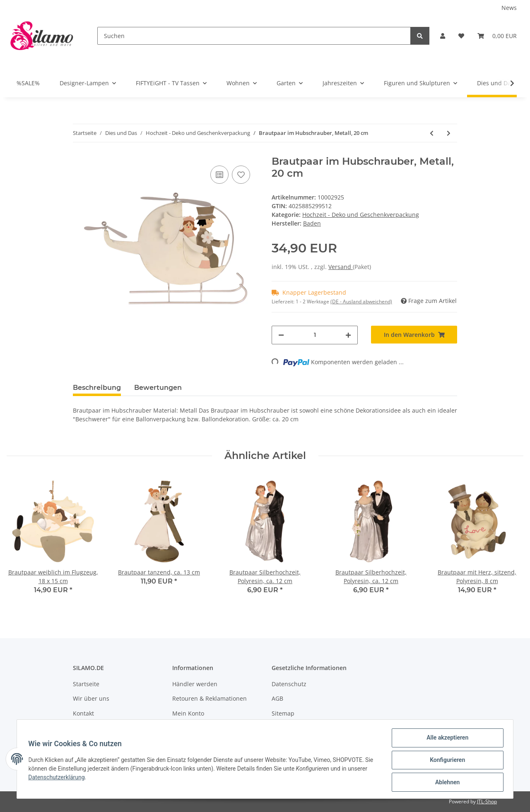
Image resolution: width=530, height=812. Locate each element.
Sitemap (283, 713)
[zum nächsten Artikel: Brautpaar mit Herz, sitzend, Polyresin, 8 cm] (449, 133)
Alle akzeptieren (445, 740)
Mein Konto (188, 713)
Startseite (86, 684)
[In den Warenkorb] (414, 335)
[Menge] (315, 335)
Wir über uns (91, 698)
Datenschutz (289, 684)
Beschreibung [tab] (97, 388)
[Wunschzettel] (461, 36)
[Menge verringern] (281, 335)
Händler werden (195, 684)
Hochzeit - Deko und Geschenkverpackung (361, 215)
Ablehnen (445, 783)
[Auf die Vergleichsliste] (219, 175)
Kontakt (83, 713)
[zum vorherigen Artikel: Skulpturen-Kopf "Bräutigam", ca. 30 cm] (432, 133)
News (509, 8)
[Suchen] (254, 36)
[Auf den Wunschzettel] (241, 175)
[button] (443, 36)
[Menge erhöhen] (348, 335)
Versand (341, 267)
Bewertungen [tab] (158, 388)
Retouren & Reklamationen (210, 698)
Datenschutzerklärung (79, 778)
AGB (277, 698)
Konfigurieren (445, 761)
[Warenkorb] (497, 36)
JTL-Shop (487, 801)
